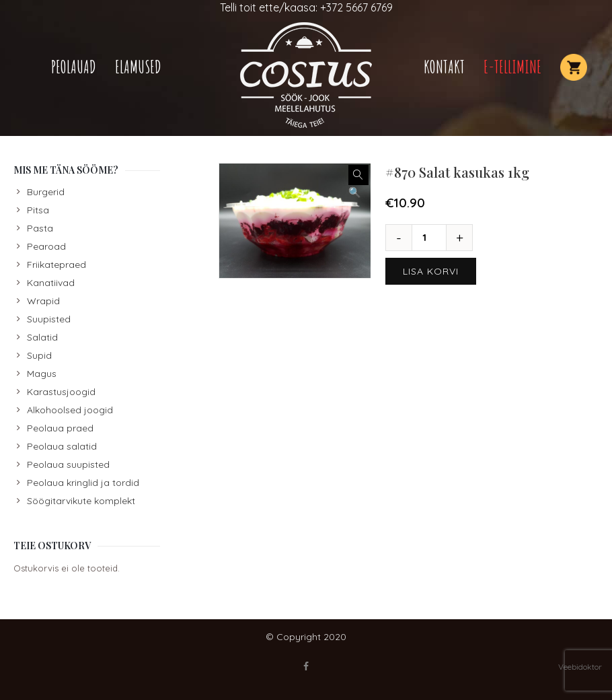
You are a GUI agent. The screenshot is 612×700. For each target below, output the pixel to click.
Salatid (42, 337)
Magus (42, 374)
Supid (39, 355)
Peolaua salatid (62, 446)
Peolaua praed (60, 428)
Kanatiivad (51, 283)
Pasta (40, 228)
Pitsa (38, 210)
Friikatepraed (56, 265)
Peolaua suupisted (68, 464)
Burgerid (46, 192)
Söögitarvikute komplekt (81, 501)
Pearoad (46, 246)
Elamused (138, 67)
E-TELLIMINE (512, 67)
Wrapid (43, 301)
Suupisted (49, 319)
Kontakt (444, 67)
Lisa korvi (431, 271)
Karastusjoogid (61, 392)
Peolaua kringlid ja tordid (83, 483)
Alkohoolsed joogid (70, 410)
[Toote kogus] (429, 238)
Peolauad (74, 67)
